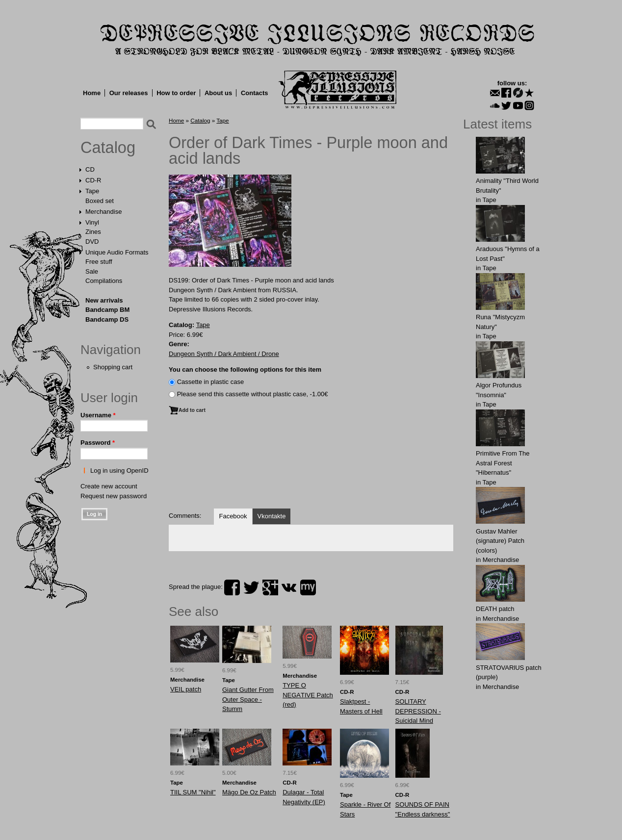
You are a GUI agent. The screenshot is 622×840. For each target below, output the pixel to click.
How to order (176, 93)
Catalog (108, 148)
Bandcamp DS (107, 319)
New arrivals (104, 300)
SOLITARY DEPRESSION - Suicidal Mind (418, 711)
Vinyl (92, 222)
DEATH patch (495, 609)
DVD (92, 242)
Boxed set (100, 201)
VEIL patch (186, 689)
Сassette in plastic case (211, 382)
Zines (93, 232)
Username (98, 415)
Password (98, 443)
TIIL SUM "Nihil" (193, 792)
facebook (232, 587)
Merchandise (104, 212)
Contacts (255, 93)
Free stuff (99, 262)
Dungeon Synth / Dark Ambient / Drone (224, 354)
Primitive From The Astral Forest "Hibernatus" (503, 463)
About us (218, 93)
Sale (92, 271)
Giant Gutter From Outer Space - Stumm (248, 699)
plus (270, 587)
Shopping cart (113, 367)
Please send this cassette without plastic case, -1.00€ (253, 394)
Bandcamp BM (107, 310)
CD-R (93, 180)
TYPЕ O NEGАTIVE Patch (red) (308, 695)
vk (289, 587)
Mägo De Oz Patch (249, 792)
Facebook (233, 516)
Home (92, 93)
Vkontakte (272, 516)
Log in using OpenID (119, 471)
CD (90, 169)
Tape (92, 191)
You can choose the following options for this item (245, 369)
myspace (308, 587)
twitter (251, 587)
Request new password (114, 496)
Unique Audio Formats (117, 252)
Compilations (104, 281)
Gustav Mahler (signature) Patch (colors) (500, 541)
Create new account (109, 486)
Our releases (129, 93)
